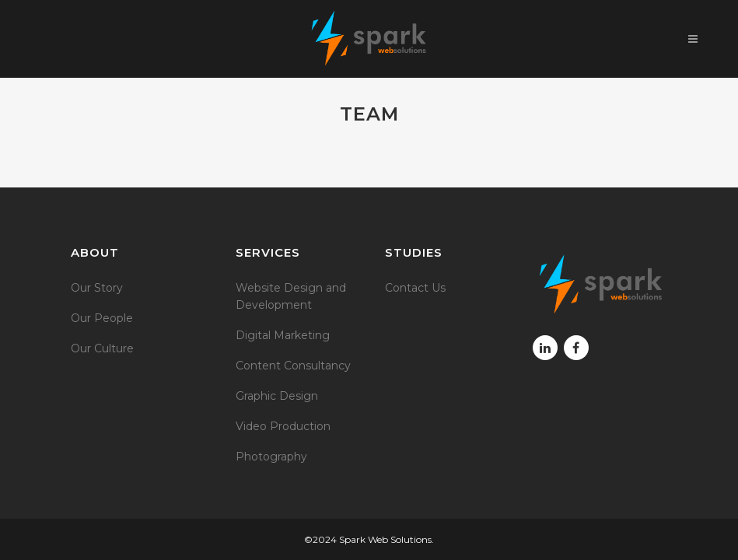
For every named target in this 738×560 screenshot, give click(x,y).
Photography (271, 457)
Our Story (97, 288)
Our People (102, 318)
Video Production (283, 426)
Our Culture (102, 348)
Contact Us (415, 288)
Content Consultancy (293, 366)
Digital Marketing (283, 335)
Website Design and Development (291, 296)
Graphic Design (277, 396)
